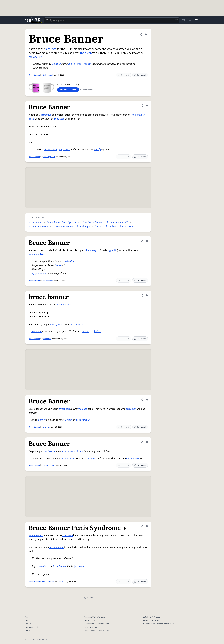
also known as (69, 451)
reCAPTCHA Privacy (152, 617)
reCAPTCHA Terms (151, 620)
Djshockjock (48, 75)
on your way (68, 458)
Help (27, 620)
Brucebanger (84, 226)
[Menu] (196, 20)
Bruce (98, 226)
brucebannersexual (38, 226)
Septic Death (83, 420)
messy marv (57, 325)
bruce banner (35, 222)
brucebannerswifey (63, 226)
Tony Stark (59, 119)
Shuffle (88, 598)
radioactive (35, 57)
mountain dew (36, 254)
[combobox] (112, 20)
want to (56, 64)
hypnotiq (112, 250)
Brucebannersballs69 (117, 222)
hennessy (91, 250)
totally (97, 150)
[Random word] (176, 20)
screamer (131, 409)
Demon (69, 420)
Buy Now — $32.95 (68, 90)
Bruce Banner (34, 75)
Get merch (140, 75)
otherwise (67, 536)
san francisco (76, 325)
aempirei (47, 339)
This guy (87, 64)
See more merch (87, 90)
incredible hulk (64, 305)
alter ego (51, 49)
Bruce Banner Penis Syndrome (63, 222)
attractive (46, 115)
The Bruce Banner (92, 222)
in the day (69, 261)
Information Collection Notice (97, 624)
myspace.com (39, 273)
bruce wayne (127, 226)
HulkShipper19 (49, 157)
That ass (61, 582)
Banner (42, 420)
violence (83, 409)
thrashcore (64, 409)
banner (85, 331)
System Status (90, 627)
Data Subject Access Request (97, 631)
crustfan (47, 427)
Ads (27, 617)
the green (86, 53)
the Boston (50, 451)
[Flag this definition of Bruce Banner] (146, 35)
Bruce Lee (111, 226)
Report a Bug (90, 620)
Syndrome (79, 566)
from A (58, 265)
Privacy (28, 624)
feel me (97, 331)
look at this (75, 64)
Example (91, 458)
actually (42, 566)
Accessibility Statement (94, 617)
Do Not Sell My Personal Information (158, 624)
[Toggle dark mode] (190, 20)
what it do (37, 331)
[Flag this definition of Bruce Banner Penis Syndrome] (147, 526)
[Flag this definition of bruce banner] (147, 295)
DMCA (28, 631)
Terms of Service (33, 627)
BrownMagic (48, 280)
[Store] (184, 20)
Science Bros (51, 150)
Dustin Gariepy (49, 465)
